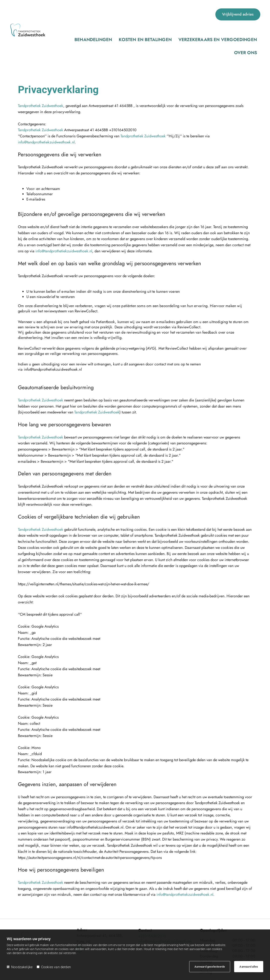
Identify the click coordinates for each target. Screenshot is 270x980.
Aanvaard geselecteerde (210, 967)
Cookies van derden (54, 967)
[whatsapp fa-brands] (80, 915)
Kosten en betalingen (107, 14)
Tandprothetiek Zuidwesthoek (41, 73)
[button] (238, 14)
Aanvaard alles (249, 967)
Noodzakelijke (20, 967)
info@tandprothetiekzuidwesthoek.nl (46, 110)
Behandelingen (70, 14)
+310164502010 (152, 903)
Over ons (199, 14)
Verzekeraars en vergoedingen (158, 14)
